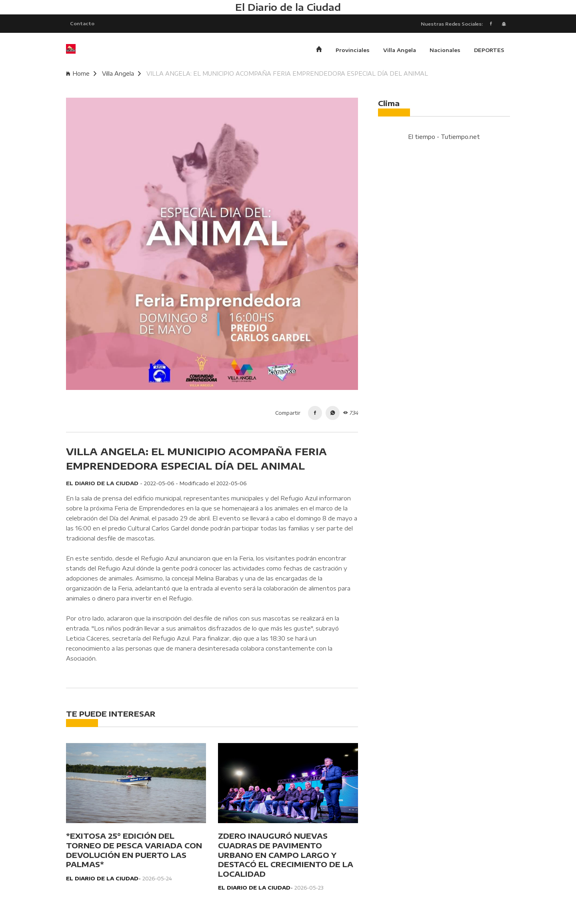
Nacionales (445, 50)
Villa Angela (400, 50)
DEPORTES (489, 50)
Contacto (82, 23)
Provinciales (353, 50)
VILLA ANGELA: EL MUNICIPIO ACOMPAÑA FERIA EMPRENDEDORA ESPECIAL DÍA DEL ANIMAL (287, 73)
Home (81, 73)
